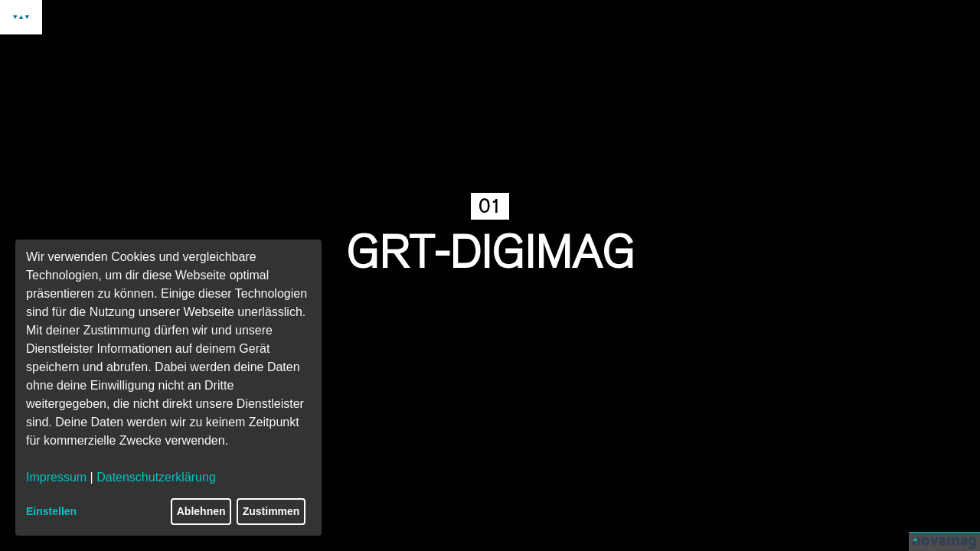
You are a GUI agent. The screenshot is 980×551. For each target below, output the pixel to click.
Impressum (56, 477)
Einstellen (51, 511)
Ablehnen (201, 511)
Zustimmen (271, 511)
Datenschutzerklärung (156, 477)
